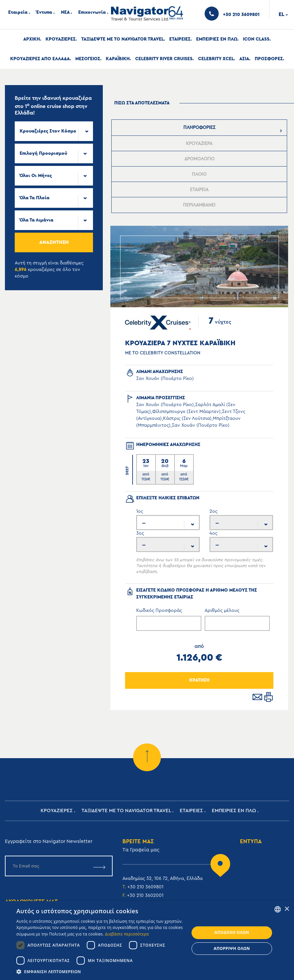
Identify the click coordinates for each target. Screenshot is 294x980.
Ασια (244, 59)
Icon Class (256, 39)
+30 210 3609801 (145, 887)
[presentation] (199, 127)
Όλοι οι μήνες (36, 176)
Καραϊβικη (118, 59)
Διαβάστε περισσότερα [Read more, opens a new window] (127, 934)
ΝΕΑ (65, 12)
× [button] (287, 909)
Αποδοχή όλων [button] (232, 932)
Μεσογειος (88, 59)
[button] (100, 972)
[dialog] (147, 941)
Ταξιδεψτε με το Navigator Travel (122, 39)
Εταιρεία (18, 12)
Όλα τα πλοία (35, 198)
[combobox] (54, 131)
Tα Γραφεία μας (141, 850)
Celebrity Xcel (216, 59)
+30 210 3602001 (145, 896)
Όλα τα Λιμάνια (37, 220)
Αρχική (32, 39)
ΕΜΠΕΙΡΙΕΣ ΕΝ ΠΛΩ (217, 39)
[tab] (199, 127)
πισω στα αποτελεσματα (142, 103)
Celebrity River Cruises (164, 59)
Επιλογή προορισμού (43, 153)
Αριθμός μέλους (222, 611)
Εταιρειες (180, 39)
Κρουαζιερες (61, 39)
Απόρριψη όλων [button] (232, 948)
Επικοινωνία (92, 12)
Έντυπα (44, 12)
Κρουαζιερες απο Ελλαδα (40, 59)
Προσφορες (269, 59)
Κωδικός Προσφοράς (159, 611)
